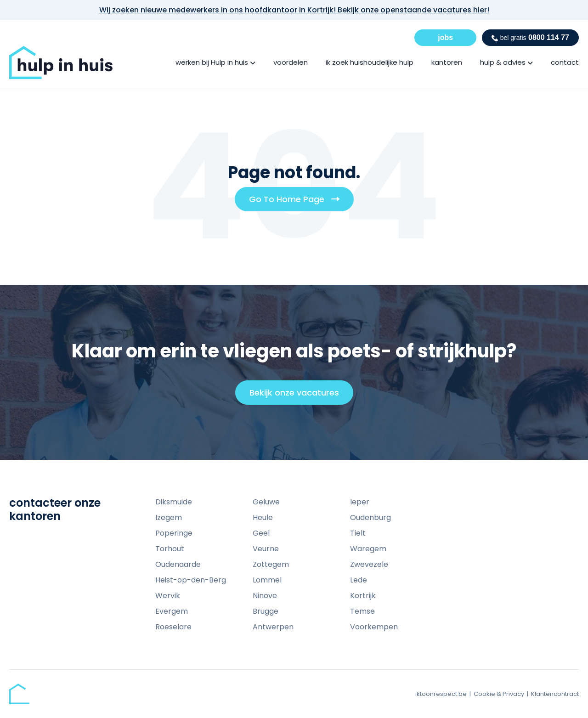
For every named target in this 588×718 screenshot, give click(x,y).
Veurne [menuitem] (266, 549)
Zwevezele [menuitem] (369, 564)
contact (565, 62)
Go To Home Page (298, 202)
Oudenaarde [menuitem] (178, 564)
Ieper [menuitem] (360, 502)
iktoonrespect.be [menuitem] (441, 694)
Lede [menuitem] (359, 580)
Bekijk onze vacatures (298, 396)
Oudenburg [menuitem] (370, 517)
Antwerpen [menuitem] (273, 627)
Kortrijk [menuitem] (363, 596)
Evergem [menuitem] (172, 611)
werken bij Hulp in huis (212, 62)
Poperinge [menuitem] (174, 533)
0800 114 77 (530, 37)
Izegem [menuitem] (169, 517)
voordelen (291, 62)
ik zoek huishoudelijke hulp (370, 62)
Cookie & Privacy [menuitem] (499, 694)
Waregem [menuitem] (368, 549)
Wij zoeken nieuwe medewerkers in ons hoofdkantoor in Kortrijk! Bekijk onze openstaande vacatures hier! (294, 10)
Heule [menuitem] (263, 517)
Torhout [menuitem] (170, 549)
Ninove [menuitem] (265, 596)
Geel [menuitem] (261, 533)
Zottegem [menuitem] (271, 564)
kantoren (447, 62)
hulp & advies (503, 62)
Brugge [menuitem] (266, 611)
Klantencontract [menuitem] (555, 694)
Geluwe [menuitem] (266, 502)
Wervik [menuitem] (168, 596)
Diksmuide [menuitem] (174, 502)
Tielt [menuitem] (358, 533)
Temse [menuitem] (362, 611)
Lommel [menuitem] (267, 580)
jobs (445, 37)
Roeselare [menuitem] (173, 627)
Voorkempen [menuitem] (374, 627)
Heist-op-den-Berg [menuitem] (191, 580)
